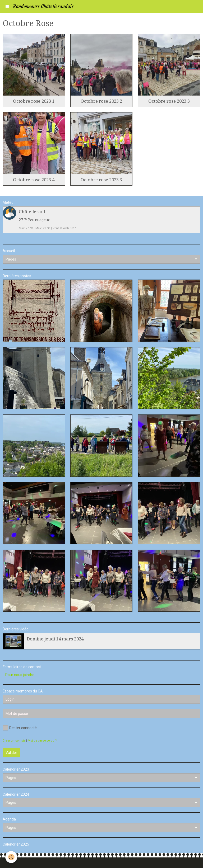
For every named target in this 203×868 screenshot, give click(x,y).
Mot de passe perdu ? (42, 741)
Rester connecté (20, 728)
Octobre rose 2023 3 (169, 101)
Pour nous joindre (20, 675)
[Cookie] (11, 857)
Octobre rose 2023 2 (101, 101)
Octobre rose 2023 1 (34, 101)
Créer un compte (14, 741)
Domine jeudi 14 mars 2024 (55, 639)
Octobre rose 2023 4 (34, 180)
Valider (11, 753)
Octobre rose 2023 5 (101, 180)
